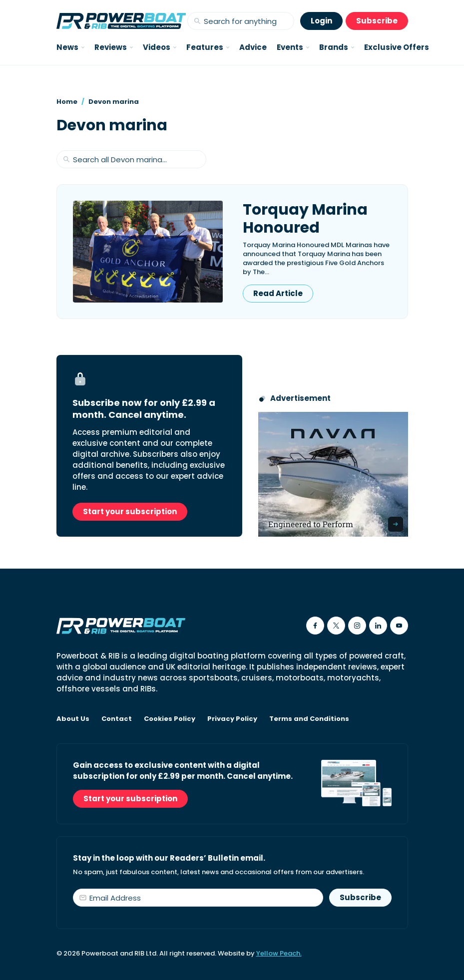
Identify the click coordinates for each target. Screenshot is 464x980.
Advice (253, 47)
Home (67, 102)
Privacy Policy (232, 719)
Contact (117, 719)
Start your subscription (130, 511)
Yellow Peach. (279, 953)
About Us (73, 719)
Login (321, 21)
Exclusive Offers (397, 47)
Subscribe (377, 21)
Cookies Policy (170, 719)
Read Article (278, 293)
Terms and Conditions (309, 719)
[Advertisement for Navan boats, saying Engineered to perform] (333, 474)
